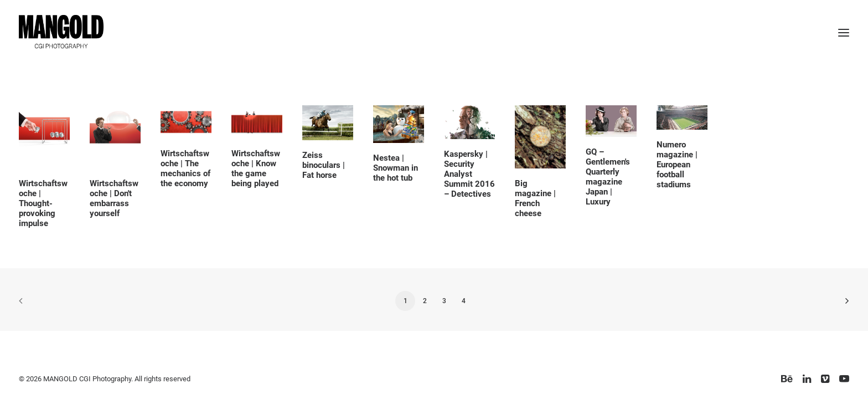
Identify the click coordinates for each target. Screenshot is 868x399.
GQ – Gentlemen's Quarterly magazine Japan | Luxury (608, 177)
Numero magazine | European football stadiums (677, 165)
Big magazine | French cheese (535, 198)
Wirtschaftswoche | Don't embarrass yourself (114, 198)
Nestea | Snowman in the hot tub (396, 168)
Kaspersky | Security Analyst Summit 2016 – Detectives (469, 174)
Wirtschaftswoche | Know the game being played (256, 168)
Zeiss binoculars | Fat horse (324, 165)
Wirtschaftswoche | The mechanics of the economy (185, 168)
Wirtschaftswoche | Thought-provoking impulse (43, 203)
